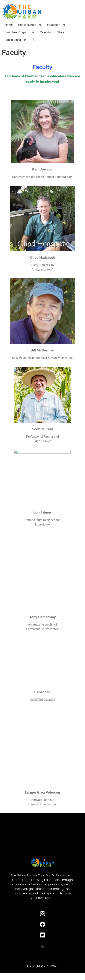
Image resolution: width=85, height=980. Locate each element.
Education (54, 25)
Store (61, 32)
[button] (33, 40)
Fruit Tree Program (17, 32)
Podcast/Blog (27, 25)
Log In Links (13, 40)
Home (9, 25)
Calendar (46, 32)
